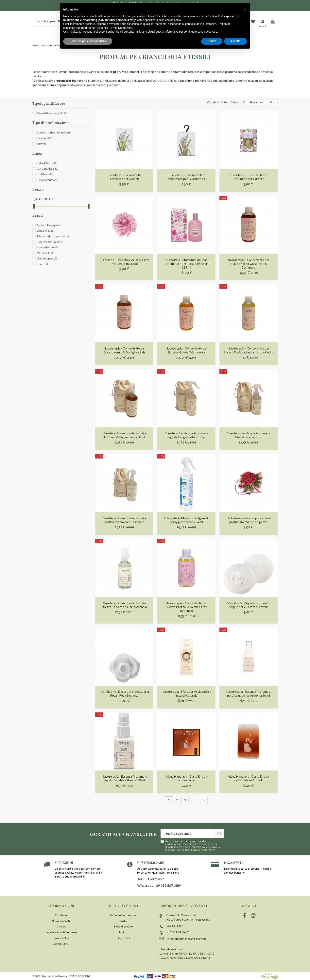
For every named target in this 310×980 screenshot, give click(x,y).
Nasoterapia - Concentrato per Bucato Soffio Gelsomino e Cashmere (248, 264)
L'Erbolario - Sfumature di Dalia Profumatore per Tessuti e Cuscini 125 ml (186, 264)
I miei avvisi (124, 938)
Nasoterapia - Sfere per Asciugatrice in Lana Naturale (186, 693)
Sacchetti (45, 138)
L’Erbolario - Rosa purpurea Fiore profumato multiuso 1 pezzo (249, 520)
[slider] (34, 206)
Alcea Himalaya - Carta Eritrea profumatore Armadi (248, 778)
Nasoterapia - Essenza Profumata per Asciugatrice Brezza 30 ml (124, 778)
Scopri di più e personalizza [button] (88, 41)
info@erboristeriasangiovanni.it (187, 939)
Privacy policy (61, 938)
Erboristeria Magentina (53, 236)
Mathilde (45, 253)
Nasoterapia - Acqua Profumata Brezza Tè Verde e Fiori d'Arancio (124, 605)
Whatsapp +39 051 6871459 (159, 886)
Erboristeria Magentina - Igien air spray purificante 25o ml (186, 520)
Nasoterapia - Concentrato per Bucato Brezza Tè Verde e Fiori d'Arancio (186, 607)
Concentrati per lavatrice (54, 132)
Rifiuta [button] (212, 41)
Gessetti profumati (51, 113)
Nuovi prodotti (61, 921)
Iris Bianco (45, 174)
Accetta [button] (235, 41)
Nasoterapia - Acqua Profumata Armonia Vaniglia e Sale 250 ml (124, 435)
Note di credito (124, 926)
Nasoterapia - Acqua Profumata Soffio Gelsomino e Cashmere (124, 520)
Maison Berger (48, 247)
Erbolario (45, 231)
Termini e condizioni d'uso (61, 932)
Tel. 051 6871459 (150, 879)
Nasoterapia (47, 258)
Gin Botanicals (48, 169)
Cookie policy (61, 944)
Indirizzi (124, 932)
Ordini (124, 921)
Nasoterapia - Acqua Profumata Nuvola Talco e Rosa (248, 435)
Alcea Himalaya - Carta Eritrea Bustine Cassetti (186, 778)
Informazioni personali (124, 915)
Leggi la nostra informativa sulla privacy (190, 850)
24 (272, 102)
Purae (42, 264)
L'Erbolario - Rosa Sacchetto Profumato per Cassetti (248, 177)
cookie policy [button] (173, 20)
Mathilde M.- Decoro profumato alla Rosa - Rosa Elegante (124, 693)
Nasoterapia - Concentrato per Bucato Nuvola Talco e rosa (186, 350)
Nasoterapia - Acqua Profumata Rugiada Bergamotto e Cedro (186, 435)
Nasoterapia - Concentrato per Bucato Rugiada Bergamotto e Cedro (249, 350)
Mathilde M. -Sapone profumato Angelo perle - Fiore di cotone (248, 605)
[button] (245, 9)
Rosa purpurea (48, 180)
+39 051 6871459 (178, 932)
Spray (42, 144)
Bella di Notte (47, 163)
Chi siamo (61, 915)
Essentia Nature (49, 242)
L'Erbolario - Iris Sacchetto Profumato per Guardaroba (186, 177)
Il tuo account (124, 906)
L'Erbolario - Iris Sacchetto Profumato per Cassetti (124, 177)
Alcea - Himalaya (49, 225)
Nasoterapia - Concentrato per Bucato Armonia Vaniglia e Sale (124, 350)
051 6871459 (175, 926)
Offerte (61, 926)
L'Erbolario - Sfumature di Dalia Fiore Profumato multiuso (124, 262)
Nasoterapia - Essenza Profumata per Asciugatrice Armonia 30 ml (249, 693)
